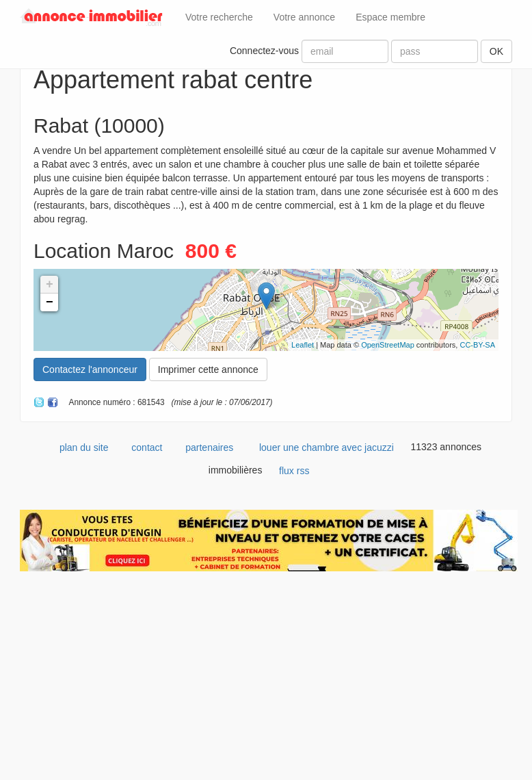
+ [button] (50, 285)
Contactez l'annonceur (90, 369)
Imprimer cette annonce (208, 369)
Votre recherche (219, 17)
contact (147, 447)
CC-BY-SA (477, 345)
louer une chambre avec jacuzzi (327, 447)
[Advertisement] (266, 681)
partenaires (209, 447)
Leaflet (303, 345)
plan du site (84, 447)
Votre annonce (304, 17)
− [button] (50, 302)
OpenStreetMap (388, 345)
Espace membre (390, 17)
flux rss (294, 471)
